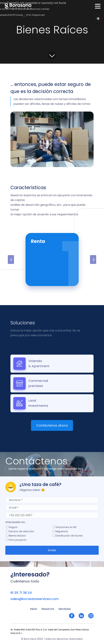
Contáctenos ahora (52, 425)
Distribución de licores (69, 536)
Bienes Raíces (17, 536)
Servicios (65, 609)
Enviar (52, 550)
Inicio (33, 609)
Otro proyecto (18, 540)
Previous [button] (11, 260)
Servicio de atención (22, 532)
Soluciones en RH (66, 527)
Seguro (13, 527)
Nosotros (48, 609)
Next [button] (93, 260)
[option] (52, 260)
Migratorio (62, 532)
